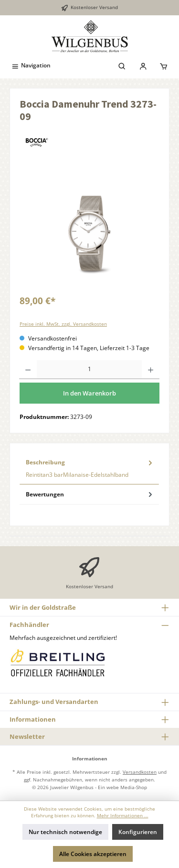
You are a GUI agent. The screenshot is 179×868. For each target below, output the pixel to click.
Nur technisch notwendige (65, 832)
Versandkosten (140, 772)
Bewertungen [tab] (90, 494)
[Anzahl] (89, 370)
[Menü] (31, 65)
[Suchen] (122, 65)
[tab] (89, 469)
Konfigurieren (138, 832)
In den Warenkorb (89, 393)
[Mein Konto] (143, 65)
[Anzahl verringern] (28, 370)
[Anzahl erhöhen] (151, 370)
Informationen (33, 719)
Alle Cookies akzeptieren (93, 854)
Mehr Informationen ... (123, 816)
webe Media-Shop (127, 787)
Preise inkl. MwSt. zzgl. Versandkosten (63, 324)
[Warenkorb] (164, 65)
